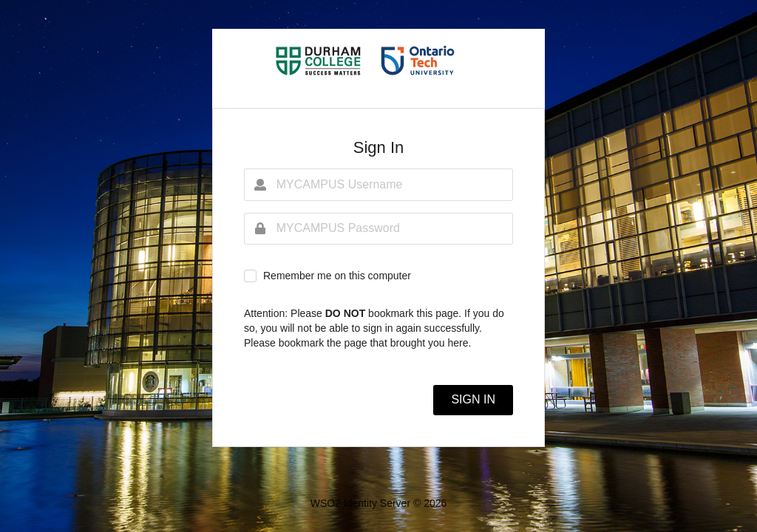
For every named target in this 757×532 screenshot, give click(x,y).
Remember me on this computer (337, 276)
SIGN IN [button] (473, 399)
